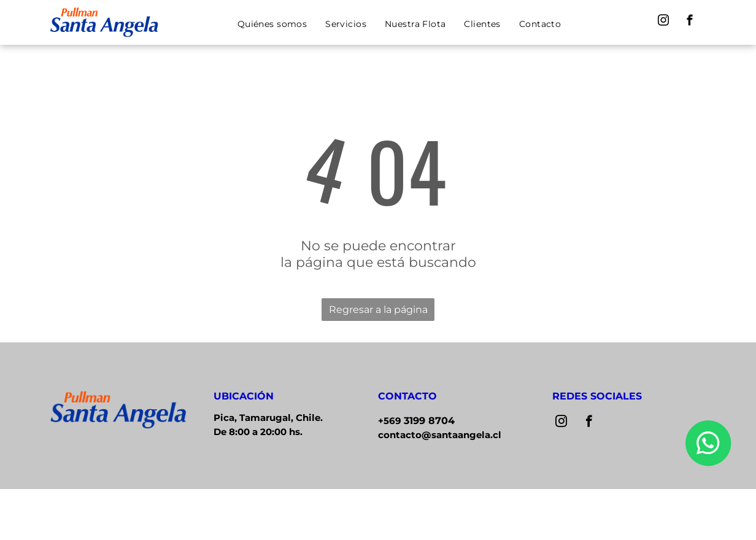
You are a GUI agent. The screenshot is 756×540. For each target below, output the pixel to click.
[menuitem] (272, 24)
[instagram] (664, 22)
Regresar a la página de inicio (378, 312)
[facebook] (690, 22)
